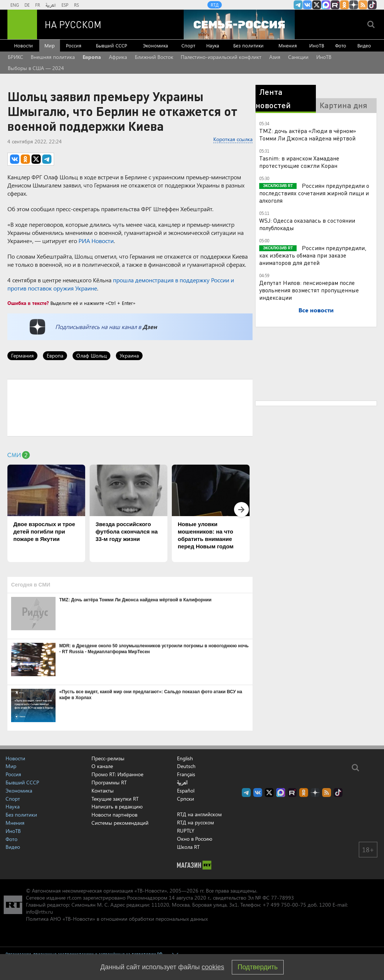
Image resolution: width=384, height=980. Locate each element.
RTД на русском (196, 822)
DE (27, 5)
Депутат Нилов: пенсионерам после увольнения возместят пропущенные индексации (309, 290)
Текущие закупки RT (115, 799)
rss (363, 5)
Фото (341, 45)
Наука (213, 45)
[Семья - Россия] (239, 24)
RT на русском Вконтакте (307, 5)
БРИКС (16, 57)
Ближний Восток (154, 57)
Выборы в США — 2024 (36, 68)
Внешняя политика (53, 57)
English (185, 758)
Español (186, 791)
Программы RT (109, 782)
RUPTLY (186, 830)
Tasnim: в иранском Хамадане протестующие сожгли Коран (299, 162)
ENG (15, 5)
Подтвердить (258, 967)
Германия (22, 356)
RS (76, 5)
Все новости (316, 310)
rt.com (74, 898)
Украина (129, 356)
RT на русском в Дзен (354, 5)
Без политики (248, 45)
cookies (213, 967)
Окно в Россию (195, 839)
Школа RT (188, 847)
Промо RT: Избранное (117, 774)
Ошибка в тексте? (28, 303)
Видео (364, 45)
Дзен (150, 327)
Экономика (156, 45)
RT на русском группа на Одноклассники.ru (344, 5)
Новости (24, 45)
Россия (74, 45)
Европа (92, 57)
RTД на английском (199, 814)
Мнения (288, 45)
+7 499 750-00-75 (284, 905)
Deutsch (186, 766)
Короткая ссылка (233, 139)
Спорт (188, 45)
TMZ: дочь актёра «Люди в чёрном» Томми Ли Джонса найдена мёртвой (308, 134)
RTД (215, 5)
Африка (118, 57)
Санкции (298, 57)
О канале (102, 766)
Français (186, 774)
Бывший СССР (111, 45)
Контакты (103, 790)
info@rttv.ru (39, 912)
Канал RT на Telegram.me (298, 5)
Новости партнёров (114, 815)
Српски (186, 799)
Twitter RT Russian (317, 5)
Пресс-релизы (108, 758)
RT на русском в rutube (335, 5)
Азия (275, 57)
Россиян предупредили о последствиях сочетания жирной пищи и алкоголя (314, 193)
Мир (50, 45)
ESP (65, 5)
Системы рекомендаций (120, 823)
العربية (51, 5)
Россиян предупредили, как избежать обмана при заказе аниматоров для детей (313, 255)
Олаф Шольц (91, 356)
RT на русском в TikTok (372, 5)
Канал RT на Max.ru (326, 5)
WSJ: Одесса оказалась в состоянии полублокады (307, 224)
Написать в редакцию (117, 806)
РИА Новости (96, 241)
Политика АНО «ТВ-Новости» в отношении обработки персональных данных (117, 919)
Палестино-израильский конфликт (221, 57)
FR (38, 5)
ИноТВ (317, 45)
